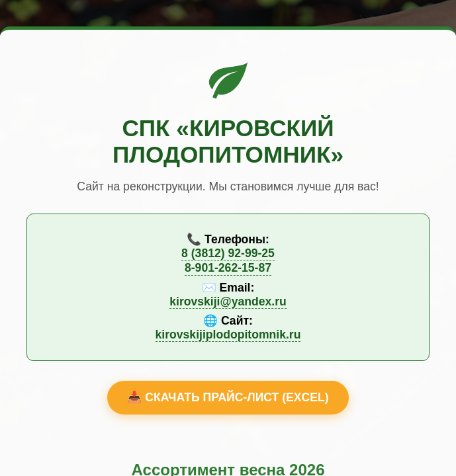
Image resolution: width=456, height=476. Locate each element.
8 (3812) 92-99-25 (228, 253)
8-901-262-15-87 (228, 268)
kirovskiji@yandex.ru (228, 301)
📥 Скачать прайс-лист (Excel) (228, 397)
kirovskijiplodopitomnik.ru (228, 335)
